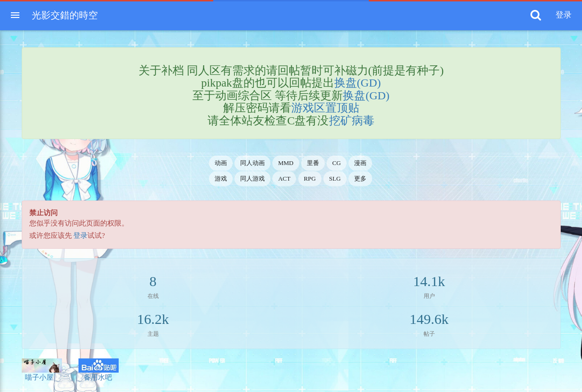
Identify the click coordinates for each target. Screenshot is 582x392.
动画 (221, 163)
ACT (284, 179)
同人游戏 (252, 179)
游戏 (221, 179)
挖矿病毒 (352, 121)
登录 (80, 235)
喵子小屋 (42, 370)
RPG (310, 179)
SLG (335, 179)
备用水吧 (99, 370)
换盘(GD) (358, 83)
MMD (286, 163)
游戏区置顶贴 (325, 108)
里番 (313, 163)
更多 (360, 179)
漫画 (360, 163)
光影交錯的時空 (65, 15)
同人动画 (252, 163)
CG (337, 163)
